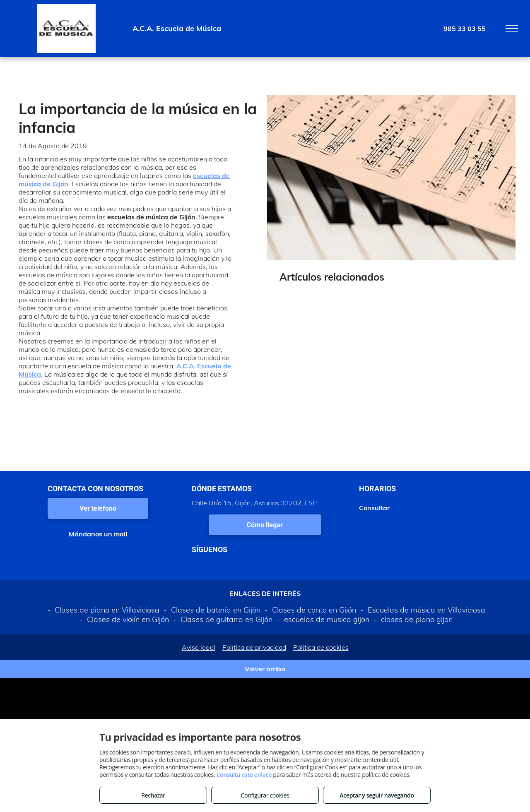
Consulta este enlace (244, 775)
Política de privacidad (254, 647)
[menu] (512, 29)
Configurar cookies (265, 795)
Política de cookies (321, 647)
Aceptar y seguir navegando (377, 795)
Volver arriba (265, 669)
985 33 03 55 (465, 29)
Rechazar (153, 795)
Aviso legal (199, 647)
